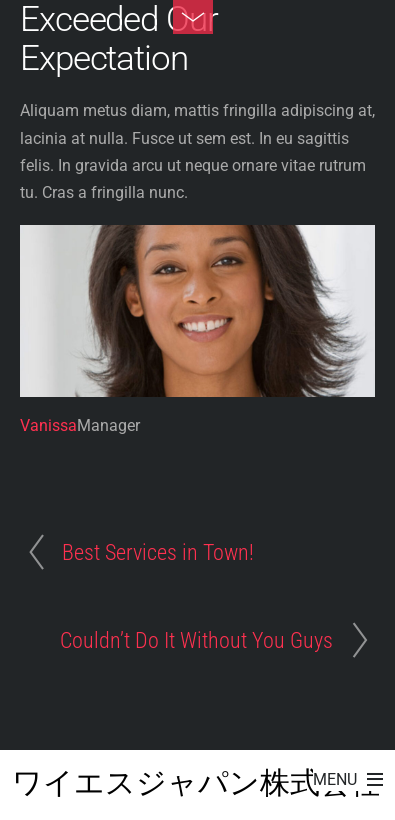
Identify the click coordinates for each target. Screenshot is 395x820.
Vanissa (48, 425)
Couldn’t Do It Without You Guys (196, 640)
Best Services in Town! (158, 552)
